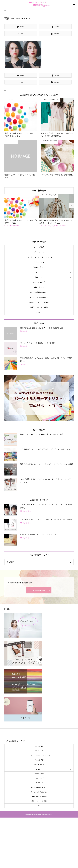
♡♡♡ (39, 312)
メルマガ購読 (39, 247)
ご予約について (39, 277)
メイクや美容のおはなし (39, 292)
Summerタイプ (39, 267)
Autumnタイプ (39, 282)
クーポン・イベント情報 (39, 302)
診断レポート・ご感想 (39, 307)
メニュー (39, 272)
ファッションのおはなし (39, 297)
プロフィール (39, 252)
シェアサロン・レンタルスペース (39, 257)
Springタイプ (39, 262)
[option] (22, 210)
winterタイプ (39, 287)
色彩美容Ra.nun (39, 590)
